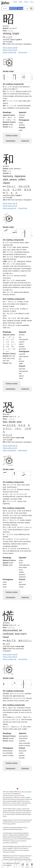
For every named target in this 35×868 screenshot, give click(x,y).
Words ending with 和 (10, 206)
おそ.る (22, 425)
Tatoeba (24, 820)
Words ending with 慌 (10, 657)
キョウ (9, 435)
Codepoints (25, 141)
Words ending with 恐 (10, 448)
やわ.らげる (24, 186)
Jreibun (10, 824)
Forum (15, 2)
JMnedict (24, 809)
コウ (8, 644)
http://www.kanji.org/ (8, 839)
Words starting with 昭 (10, 48)
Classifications (11, 141)
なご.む (6, 189)
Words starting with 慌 (10, 655)
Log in (32, 2)
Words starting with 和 (10, 203)
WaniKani (20, 829)
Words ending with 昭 (10, 50)
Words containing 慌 (10, 659)
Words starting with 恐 (10, 446)
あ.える (28, 189)
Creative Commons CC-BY (20, 822)
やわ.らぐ (11, 186)
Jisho (5, 3)
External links (23, 52)
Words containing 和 (10, 208)
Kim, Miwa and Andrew (25, 792)
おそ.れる (11, 425)
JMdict (14, 809)
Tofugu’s (25, 828)
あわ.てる (11, 640)
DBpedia (22, 856)
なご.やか (17, 189)
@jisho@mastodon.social (10, 795)
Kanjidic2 (19, 809)
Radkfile (5, 811)
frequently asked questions (18, 799)
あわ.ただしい (25, 640)
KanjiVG (29, 846)
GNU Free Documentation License (22, 859)
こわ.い (18, 428)
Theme (26, 2)
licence (5, 816)
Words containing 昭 (10, 52)
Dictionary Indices (12, 135)
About (21, 2)
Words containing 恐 (10, 450)
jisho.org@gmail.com (8, 797)
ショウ (9, 37)
